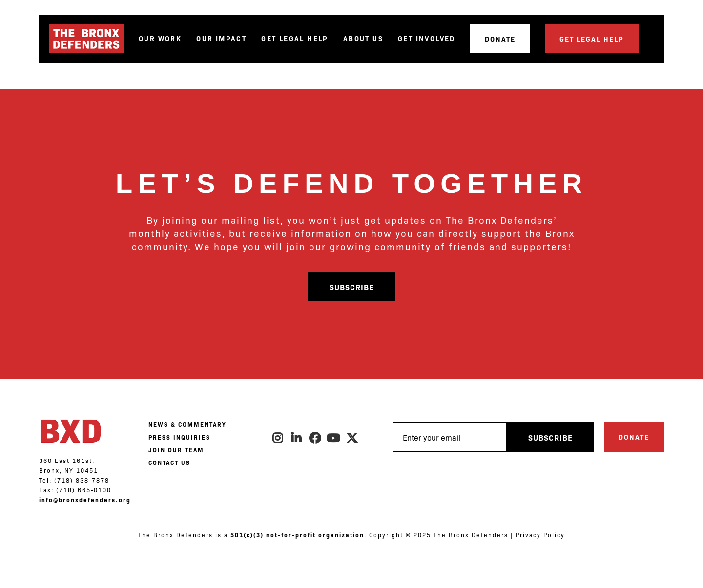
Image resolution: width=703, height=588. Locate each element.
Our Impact (221, 38)
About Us (363, 38)
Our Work (160, 38)
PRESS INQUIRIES (179, 437)
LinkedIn (297, 438)
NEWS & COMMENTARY (187, 424)
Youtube (334, 438)
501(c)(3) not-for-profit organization (297, 535)
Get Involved (427, 38)
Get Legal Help (295, 38)
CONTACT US (169, 462)
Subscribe (352, 287)
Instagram (278, 438)
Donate (500, 39)
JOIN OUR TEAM (176, 450)
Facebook (315, 438)
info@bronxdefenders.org (85, 500)
